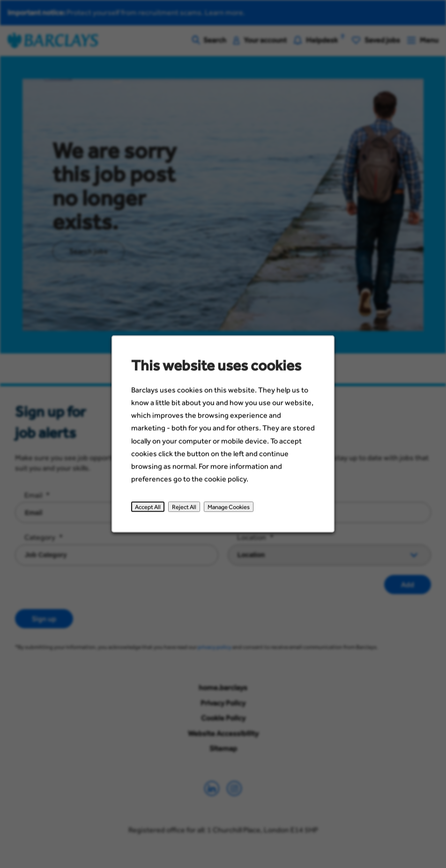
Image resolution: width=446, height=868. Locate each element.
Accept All (150, 510)
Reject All (185, 510)
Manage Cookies (229, 510)
